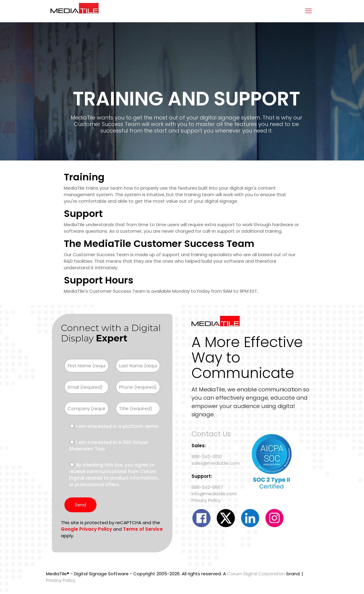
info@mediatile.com (214, 494)
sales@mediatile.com (216, 463)
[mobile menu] (308, 11)
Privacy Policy (206, 500)
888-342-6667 (207, 487)
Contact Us (211, 434)
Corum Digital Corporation (256, 574)
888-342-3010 (207, 457)
